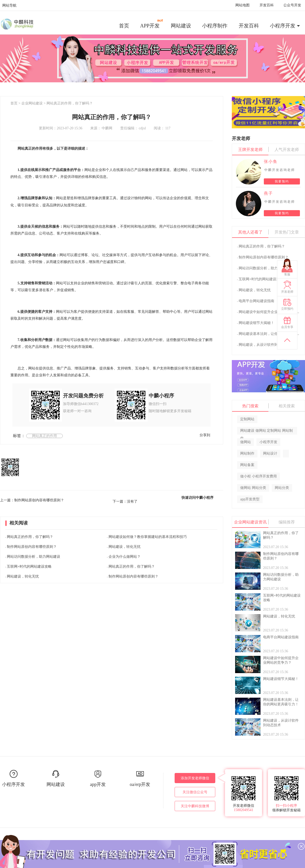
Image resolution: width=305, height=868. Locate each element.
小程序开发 (283, 26)
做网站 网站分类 (253, 488)
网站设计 (270, 453)
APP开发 (152, 24)
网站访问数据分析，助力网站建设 (34, 557)
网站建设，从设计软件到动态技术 (265, 345)
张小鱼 (271, 161)
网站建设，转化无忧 (23, 576)
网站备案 (247, 465)
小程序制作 (215, 26)
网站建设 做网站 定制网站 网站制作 (266, 432)
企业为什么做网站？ (125, 557)
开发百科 (267, 5)
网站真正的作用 (44, 436)
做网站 (246, 442)
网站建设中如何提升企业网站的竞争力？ (271, 312)
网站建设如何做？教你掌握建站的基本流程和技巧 (148, 537)
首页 (124, 26)
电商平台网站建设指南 (256, 301)
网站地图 (242, 5)
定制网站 (247, 419)
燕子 (268, 193)
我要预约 (282, 181)
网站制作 (247, 453)
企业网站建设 (32, 103)
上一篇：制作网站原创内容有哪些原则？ (32, 500)
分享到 (205, 435)
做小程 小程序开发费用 (258, 476)
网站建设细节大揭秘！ (256, 323)
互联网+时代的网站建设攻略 (29, 567)
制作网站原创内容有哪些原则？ (32, 547)
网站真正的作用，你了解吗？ (70, 103)
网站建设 (181, 26)
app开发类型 (250, 499)
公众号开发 (292, 5)
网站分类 (282, 488)
